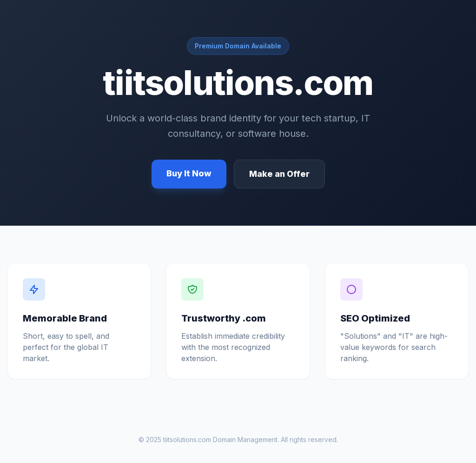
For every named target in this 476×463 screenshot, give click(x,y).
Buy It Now (189, 173)
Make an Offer (279, 174)
